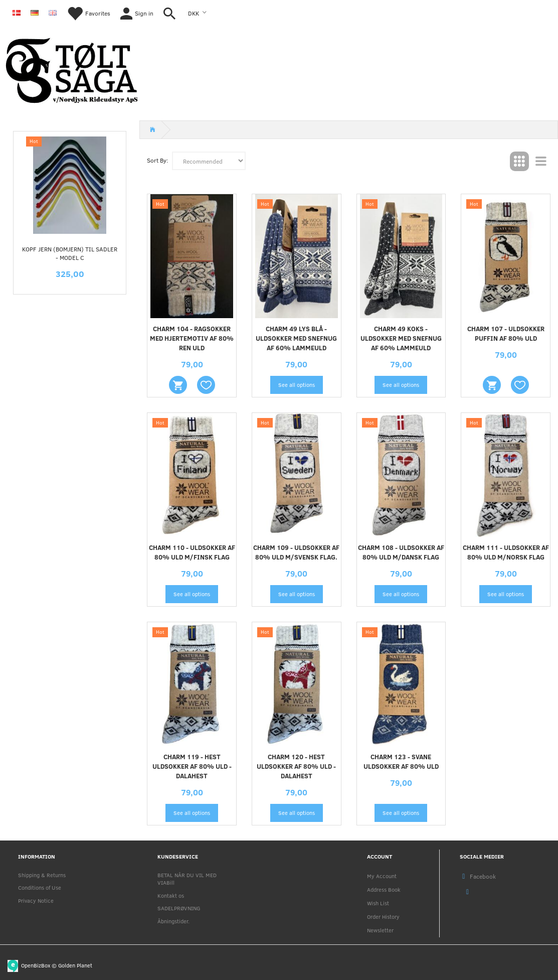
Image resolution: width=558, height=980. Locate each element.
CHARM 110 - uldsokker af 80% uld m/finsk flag (192, 552)
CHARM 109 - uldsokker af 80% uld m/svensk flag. (296, 552)
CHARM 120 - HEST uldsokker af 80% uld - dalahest (296, 766)
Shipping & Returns (42, 875)
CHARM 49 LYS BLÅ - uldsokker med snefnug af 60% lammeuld (296, 338)
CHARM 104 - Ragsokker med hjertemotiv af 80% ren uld (192, 338)
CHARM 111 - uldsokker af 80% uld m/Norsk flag (506, 552)
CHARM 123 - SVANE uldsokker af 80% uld (401, 761)
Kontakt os (171, 895)
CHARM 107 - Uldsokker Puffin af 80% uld (506, 333)
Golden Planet (75, 965)
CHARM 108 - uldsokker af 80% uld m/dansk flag (401, 552)
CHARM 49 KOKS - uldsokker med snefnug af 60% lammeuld (401, 338)
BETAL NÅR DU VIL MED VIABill (187, 879)
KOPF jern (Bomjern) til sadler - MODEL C (70, 253)
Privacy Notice (36, 900)
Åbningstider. (173, 921)
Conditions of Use (40, 887)
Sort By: (157, 160)
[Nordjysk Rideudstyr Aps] (72, 68)
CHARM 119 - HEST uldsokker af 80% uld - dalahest (192, 766)
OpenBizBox (36, 965)
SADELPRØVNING (179, 908)
